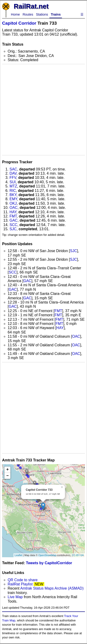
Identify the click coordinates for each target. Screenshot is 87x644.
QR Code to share (23, 580)
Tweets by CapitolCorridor (49, 563)
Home (15, 14)
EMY (13, 199)
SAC (13, 169)
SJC (13, 229)
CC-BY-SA (78, 555)
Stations (42, 14)
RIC (13, 191)
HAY (13, 212)
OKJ (13, 203)
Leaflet (18, 555)
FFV (13, 178)
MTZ (13, 186)
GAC (14, 220)
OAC (14, 208)
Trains (56, 14)
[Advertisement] (43, 110)
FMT (13, 216)
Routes (28, 14)
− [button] (8, 476)
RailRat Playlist (20, 584)
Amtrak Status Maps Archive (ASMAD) (52, 588)
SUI (13, 182)
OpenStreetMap (47, 555)
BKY (13, 195)
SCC (13, 225)
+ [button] (8, 470)
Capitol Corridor (19, 23)
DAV (13, 173)
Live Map (16, 597)
